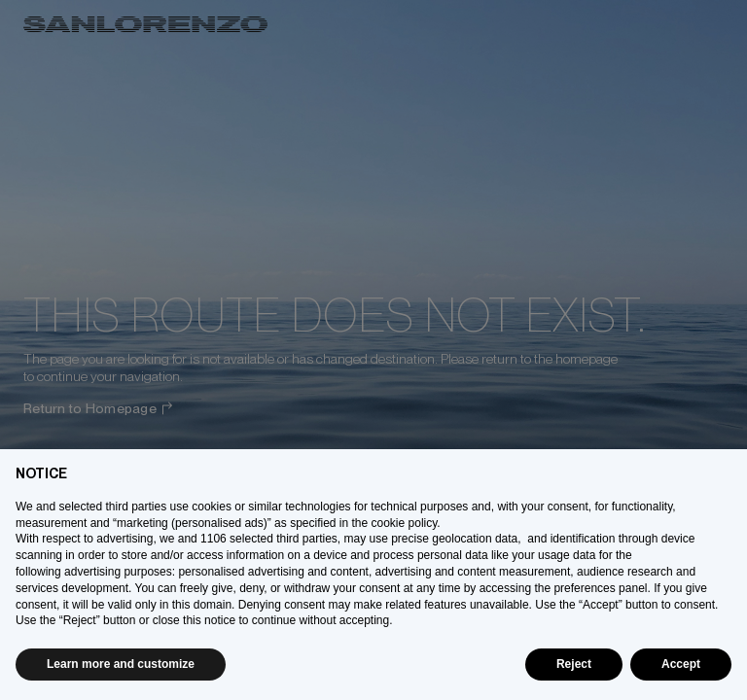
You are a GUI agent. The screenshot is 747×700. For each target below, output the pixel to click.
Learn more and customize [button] (121, 664)
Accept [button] (681, 664)
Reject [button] (574, 664)
